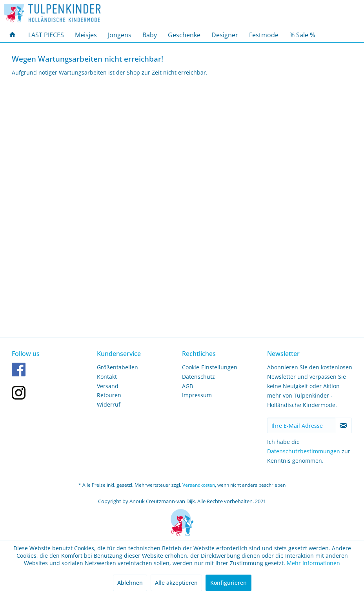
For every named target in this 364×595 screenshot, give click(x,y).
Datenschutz (198, 377)
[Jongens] (120, 35)
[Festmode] (264, 35)
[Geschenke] (184, 35)
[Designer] (225, 35)
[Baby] (150, 35)
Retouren (109, 395)
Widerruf (109, 404)
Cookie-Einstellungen (210, 367)
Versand (108, 386)
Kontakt (107, 377)
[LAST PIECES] (46, 35)
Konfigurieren (228, 583)
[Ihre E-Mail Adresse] (301, 425)
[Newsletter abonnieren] (343, 425)
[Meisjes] (86, 35)
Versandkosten (199, 485)
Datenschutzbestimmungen (304, 451)
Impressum (197, 395)
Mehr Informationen (313, 563)
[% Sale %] (302, 35)
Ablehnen (130, 583)
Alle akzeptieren (176, 583)
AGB (187, 386)
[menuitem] (13, 35)
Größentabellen (117, 367)
